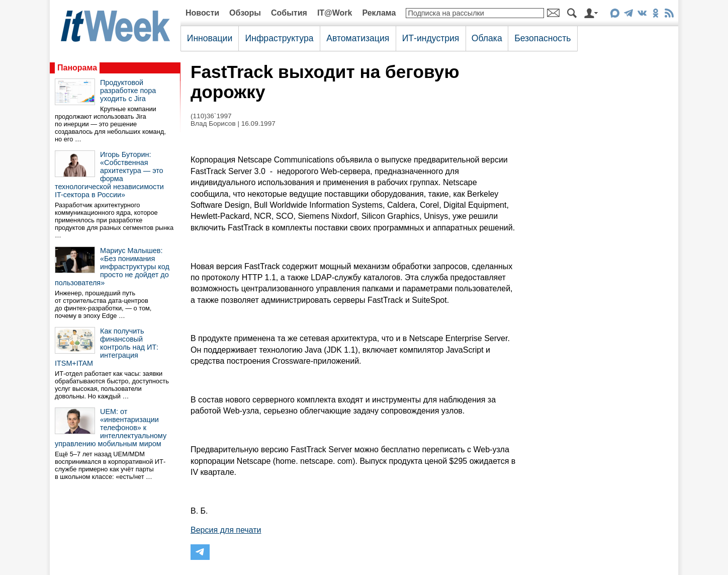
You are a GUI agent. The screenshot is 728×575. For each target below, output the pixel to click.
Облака (487, 38)
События (289, 13)
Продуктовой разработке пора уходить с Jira (128, 91)
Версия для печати (226, 530)
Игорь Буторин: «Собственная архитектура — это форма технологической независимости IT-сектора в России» (109, 175)
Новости (202, 13)
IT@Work (335, 13)
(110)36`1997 (211, 116)
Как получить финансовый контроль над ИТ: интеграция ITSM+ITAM (107, 347)
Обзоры (245, 13)
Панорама (77, 68)
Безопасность (542, 38)
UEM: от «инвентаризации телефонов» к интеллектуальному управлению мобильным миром (111, 428)
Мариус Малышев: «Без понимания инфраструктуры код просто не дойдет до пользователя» (112, 267)
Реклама (379, 13)
